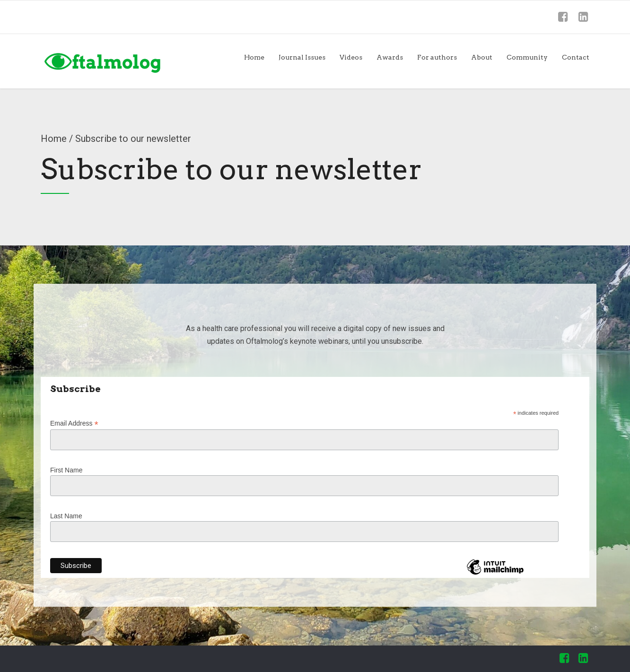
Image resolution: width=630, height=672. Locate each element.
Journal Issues (302, 57)
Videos (351, 57)
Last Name (66, 516)
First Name (66, 470)
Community (527, 57)
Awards (390, 57)
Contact (576, 57)
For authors (437, 57)
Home (254, 57)
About (482, 57)
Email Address (74, 423)
